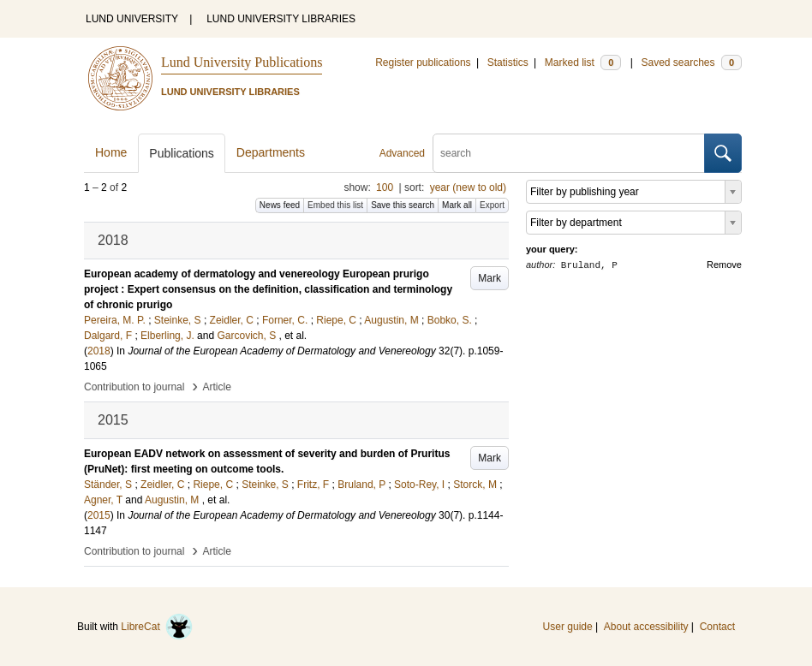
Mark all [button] (457, 205)
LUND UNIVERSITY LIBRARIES (281, 19)
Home (111, 152)
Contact (717, 627)
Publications (182, 153)
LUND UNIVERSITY (132, 19)
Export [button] (492, 205)
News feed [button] (280, 205)
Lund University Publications (242, 62)
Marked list (583, 62)
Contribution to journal (134, 387)
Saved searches (691, 62)
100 (385, 187)
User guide (568, 627)
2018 (99, 351)
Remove (724, 265)
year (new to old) (468, 187)
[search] (569, 153)
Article (217, 387)
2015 (99, 515)
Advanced (402, 153)
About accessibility (646, 627)
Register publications (423, 62)
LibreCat (157, 627)
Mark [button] (490, 278)
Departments (271, 152)
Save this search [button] (403, 205)
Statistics (508, 62)
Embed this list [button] (335, 205)
